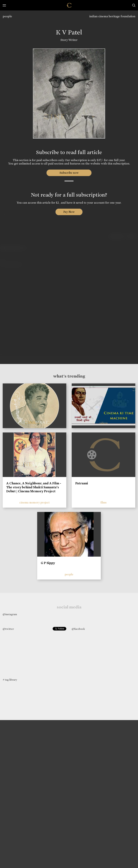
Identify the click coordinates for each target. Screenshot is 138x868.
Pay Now (69, 212)
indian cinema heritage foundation (112, 16)
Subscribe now (69, 173)
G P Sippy (48, 563)
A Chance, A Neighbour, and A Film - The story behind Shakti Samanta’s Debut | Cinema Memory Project (34, 487)
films (103, 502)
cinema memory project (34, 502)
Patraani (82, 483)
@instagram (10, 614)
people (7, 16)
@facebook (78, 629)
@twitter (8, 629)
